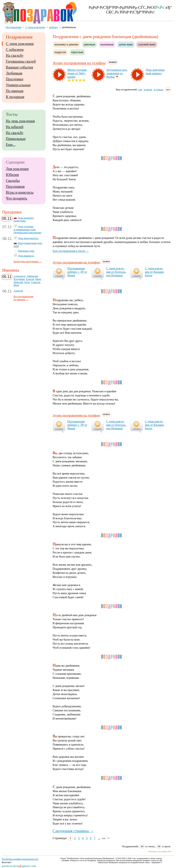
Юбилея (12, 175)
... (99, 838)
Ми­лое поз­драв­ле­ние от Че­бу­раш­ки (77, 73)
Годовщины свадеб (21, 61)
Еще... (11, 145)
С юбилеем (15, 50)
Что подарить (17, 198)
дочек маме (126, 44)
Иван (38, 279)
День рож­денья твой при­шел (155, 72)
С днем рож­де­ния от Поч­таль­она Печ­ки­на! (116, 272)
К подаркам (15, 97)
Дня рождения (17, 169)
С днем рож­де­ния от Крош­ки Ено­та (154, 272)
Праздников (15, 187)
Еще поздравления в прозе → (71, 251)
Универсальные (18, 85)
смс (140, 89)
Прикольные (16, 139)
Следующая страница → (73, 831)
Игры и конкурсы (20, 192)
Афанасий (32, 276)
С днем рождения (20, 44)
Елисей (30, 279)
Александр (20, 276)
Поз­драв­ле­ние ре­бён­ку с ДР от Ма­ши (77, 272)
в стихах (159, 89)
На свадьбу (15, 56)
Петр (27, 282)
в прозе (148, 89)
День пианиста (26, 256)
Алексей (18, 291)
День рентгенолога (28, 238)
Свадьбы (13, 181)
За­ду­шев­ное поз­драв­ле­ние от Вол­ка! (117, 73)
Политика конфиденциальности (20, 859)
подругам (60, 52)
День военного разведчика (24, 219)
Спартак (36, 282)
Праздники (15, 79)
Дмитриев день (26, 251)
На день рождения (20, 121)
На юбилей (15, 127)
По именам (15, 91)
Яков (16, 285)
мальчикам (107, 44)
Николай (18, 282)
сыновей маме (147, 44)
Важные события (20, 67)
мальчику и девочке (66, 44)
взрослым (77, 52)
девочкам (90, 44)
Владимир (19, 279)
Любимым (14, 73)
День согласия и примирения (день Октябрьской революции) (28, 230)
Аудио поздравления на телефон (79, 63)
